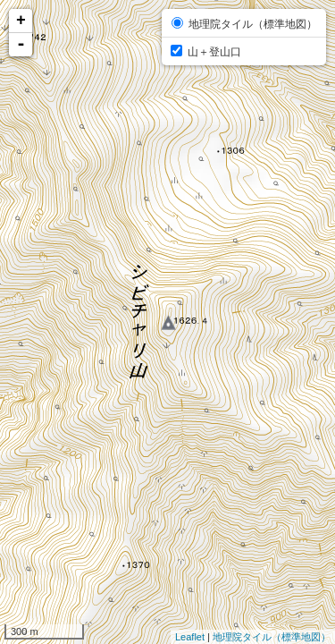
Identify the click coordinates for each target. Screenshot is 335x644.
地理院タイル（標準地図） (272, 637)
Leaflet (190, 637)
